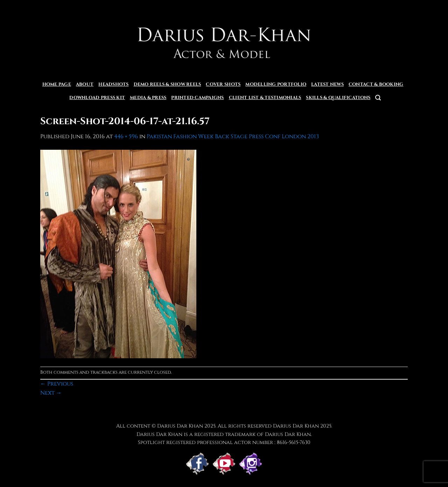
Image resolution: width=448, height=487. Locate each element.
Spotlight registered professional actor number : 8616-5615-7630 (224, 442)
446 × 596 (126, 136)
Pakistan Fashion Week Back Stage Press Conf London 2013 (233, 136)
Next (51, 393)
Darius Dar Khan (296, 426)
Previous (57, 384)
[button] (378, 98)
